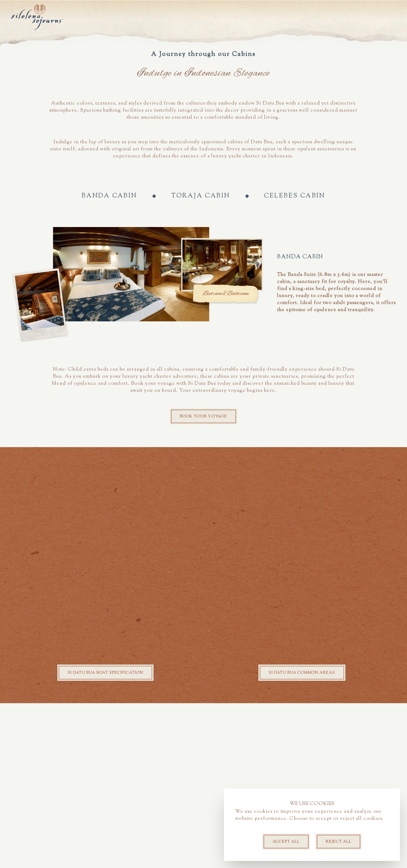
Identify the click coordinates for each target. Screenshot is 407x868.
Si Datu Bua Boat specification (105, 837)
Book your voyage (203, 581)
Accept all (286, 842)
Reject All (339, 842)
